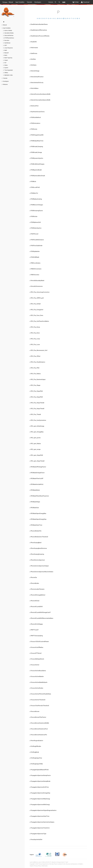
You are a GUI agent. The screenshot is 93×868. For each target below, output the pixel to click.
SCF (5, 63)
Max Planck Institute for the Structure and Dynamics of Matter (67, 864)
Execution (7, 40)
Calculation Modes (9, 33)
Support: (32, 855)
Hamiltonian (7, 43)
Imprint (31, 866)
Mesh (6, 55)
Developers (38, 2)
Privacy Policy (37, 866)
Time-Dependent (9, 70)
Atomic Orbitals (8, 30)
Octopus (5, 2)
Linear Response (9, 48)
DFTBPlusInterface (9, 38)
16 (59, 2)
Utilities (6, 73)
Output (6, 60)
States (6, 65)
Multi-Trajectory (8, 58)
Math (6, 50)
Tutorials (29, 2)
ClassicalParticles (9, 35)
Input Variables (20, 2)
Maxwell (6, 53)
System (6, 68)
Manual (11, 2)
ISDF (6, 45)
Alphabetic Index (8, 75)
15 (55, 2)
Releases (5, 84)
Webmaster (45, 866)
